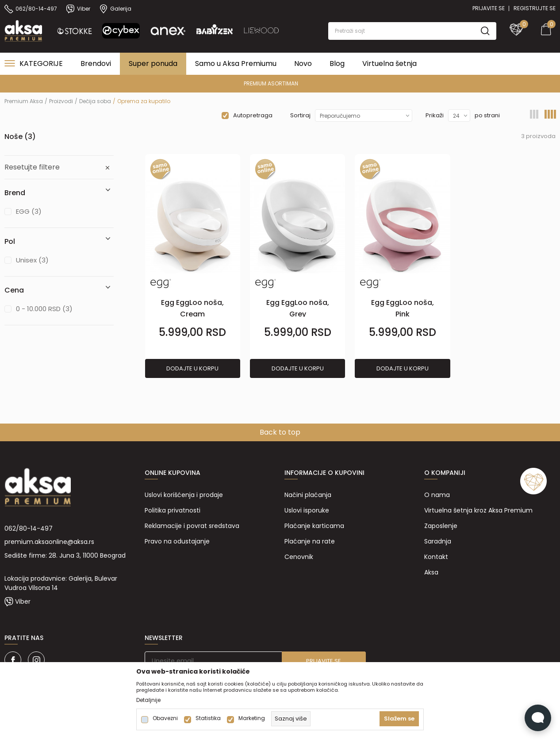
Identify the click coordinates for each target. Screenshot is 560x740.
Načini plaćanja (308, 495)
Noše (20, 137)
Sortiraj (300, 115)
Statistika (208, 718)
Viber (23, 601)
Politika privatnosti (173, 510)
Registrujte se (535, 8)
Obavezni (165, 718)
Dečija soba (95, 101)
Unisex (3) (32, 260)
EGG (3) (29, 211)
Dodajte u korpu (192, 368)
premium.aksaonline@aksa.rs (49, 542)
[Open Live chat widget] (538, 718)
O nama (437, 495)
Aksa (431, 572)
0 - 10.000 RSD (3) (44, 309)
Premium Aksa (24, 101)
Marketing (252, 718)
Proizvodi (61, 101)
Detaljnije (148, 700)
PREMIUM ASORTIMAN (279, 83)
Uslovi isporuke (307, 510)
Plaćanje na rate (310, 541)
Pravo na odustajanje (177, 541)
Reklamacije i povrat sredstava (192, 526)
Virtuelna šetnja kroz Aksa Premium (478, 510)
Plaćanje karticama (314, 526)
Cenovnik (299, 557)
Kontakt (436, 557)
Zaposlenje (441, 526)
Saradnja (438, 541)
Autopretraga (253, 115)
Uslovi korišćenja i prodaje (184, 495)
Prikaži (435, 115)
